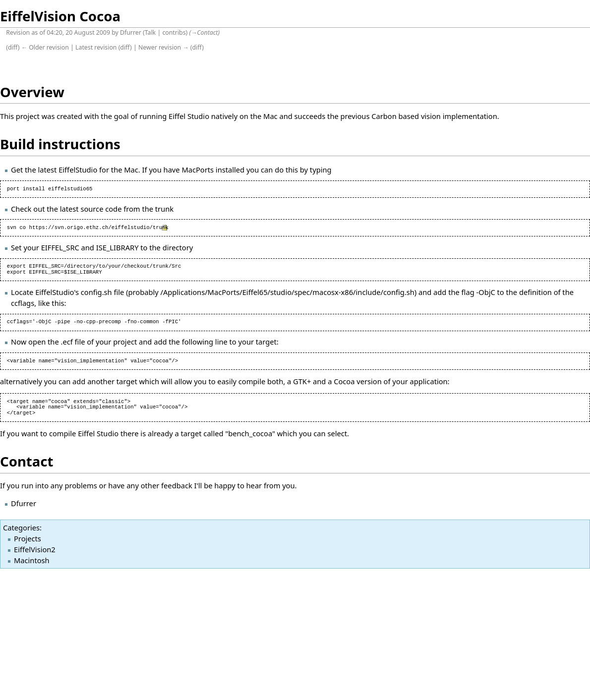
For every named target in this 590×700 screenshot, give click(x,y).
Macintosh (32, 560)
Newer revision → (164, 47)
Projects (28, 538)
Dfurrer (131, 32)
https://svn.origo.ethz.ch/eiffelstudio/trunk (99, 228)
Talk (150, 32)
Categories (21, 527)
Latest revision (96, 47)
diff (13, 47)
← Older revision (45, 47)
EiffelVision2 (35, 549)
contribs (174, 32)
